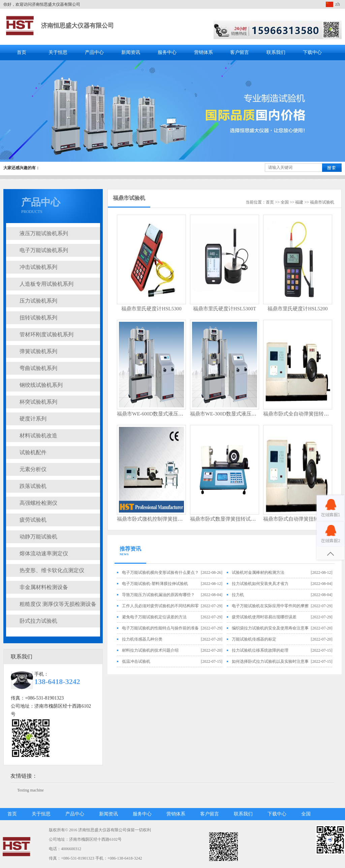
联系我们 (276, 52)
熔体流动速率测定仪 (44, 553)
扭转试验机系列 (38, 318)
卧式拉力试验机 (38, 621)
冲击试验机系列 (38, 267)
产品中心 (94, 52)
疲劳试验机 (33, 520)
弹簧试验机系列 (38, 351)
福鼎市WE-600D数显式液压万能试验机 (160, 414)
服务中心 (167, 52)
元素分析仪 (33, 469)
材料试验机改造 (38, 436)
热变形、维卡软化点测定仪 (52, 570)
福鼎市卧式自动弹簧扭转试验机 (299, 519)
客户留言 (240, 52)
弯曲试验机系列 (38, 368)
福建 (299, 202)
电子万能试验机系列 (44, 250)
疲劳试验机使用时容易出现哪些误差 (264, 617)
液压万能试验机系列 (44, 233)
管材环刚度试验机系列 (46, 334)
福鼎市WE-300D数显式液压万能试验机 (233, 414)
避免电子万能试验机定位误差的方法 (154, 617)
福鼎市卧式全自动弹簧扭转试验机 (301, 414)
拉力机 (238, 595)
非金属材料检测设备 (44, 587)
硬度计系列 (33, 419)
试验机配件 (33, 452)
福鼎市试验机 (129, 198)
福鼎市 (316, 202)
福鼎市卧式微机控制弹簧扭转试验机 (157, 519)
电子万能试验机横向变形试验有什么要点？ (160, 572)
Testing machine (30, 790)
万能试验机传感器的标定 (254, 639)
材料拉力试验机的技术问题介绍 (150, 650)
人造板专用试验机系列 (46, 284)
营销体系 (203, 52)
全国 (285, 202)
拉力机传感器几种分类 (142, 639)
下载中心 (312, 52)
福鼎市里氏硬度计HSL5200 (297, 309)
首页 (22, 52)
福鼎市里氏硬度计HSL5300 (151, 309)
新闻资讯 (131, 52)
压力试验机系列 (38, 301)
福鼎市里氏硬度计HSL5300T (225, 309)
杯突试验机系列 (38, 402)
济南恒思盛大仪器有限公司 (77, 26)
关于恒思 (58, 52)
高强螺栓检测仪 (38, 503)
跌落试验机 (33, 486)
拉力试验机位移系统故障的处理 (260, 650)
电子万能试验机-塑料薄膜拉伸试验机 (155, 584)
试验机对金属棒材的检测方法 (258, 572)
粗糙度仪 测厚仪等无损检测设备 (58, 604)
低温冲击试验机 (136, 661)
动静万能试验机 (38, 537)
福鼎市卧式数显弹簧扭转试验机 (225, 519)
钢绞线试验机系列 (41, 385)
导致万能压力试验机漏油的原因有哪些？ (158, 595)
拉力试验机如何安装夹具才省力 (260, 584)
